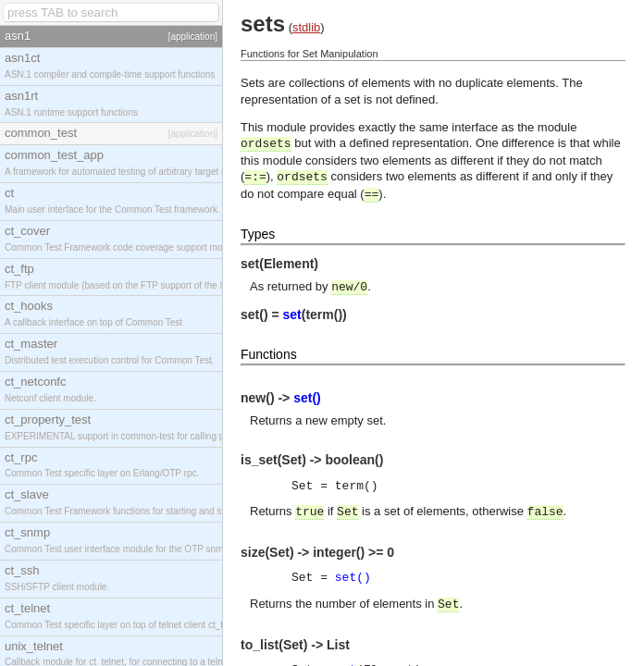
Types (258, 234)
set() (307, 398)
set (292, 314)
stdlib (306, 27)
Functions (269, 354)
